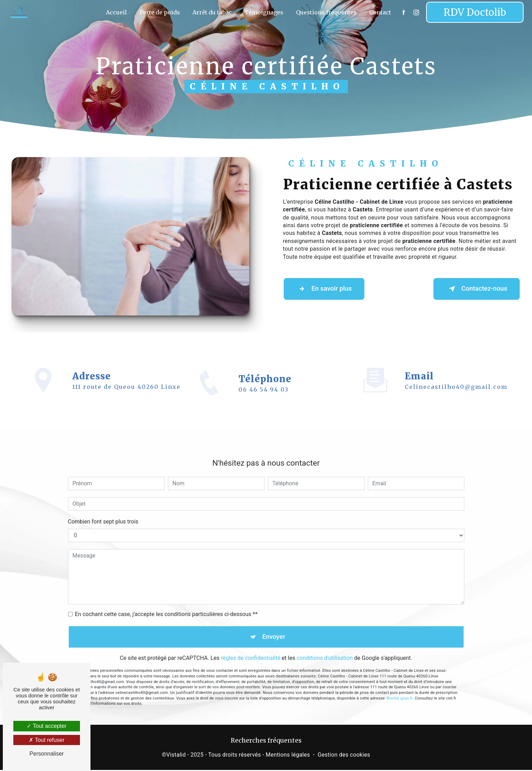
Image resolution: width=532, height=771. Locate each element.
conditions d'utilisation (325, 649)
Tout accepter (46, 726)
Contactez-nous (474, 289)
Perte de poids (159, 12)
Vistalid (176, 756)
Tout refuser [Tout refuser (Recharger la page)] (47, 740)
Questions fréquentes (326, 12)
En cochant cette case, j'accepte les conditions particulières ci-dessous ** (166, 604)
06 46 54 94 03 (264, 400)
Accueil (116, 12)
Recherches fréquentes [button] (266, 742)
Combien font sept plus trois (103, 511)
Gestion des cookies (344, 756)
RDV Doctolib (474, 12)
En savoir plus (326, 289)
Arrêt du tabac (211, 12)
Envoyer (274, 627)
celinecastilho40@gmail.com (456, 377)
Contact (379, 12)
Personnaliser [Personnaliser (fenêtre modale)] (47, 754)
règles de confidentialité (251, 649)
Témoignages (263, 12)
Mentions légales (288, 756)
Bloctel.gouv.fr (400, 689)
